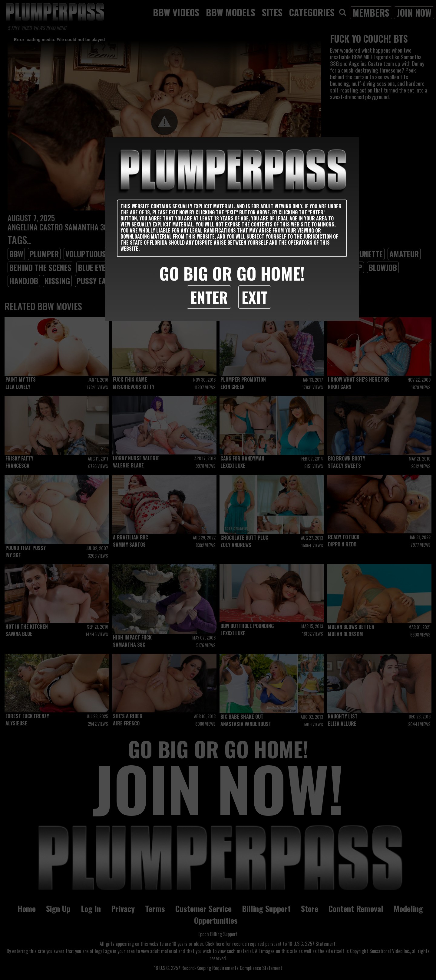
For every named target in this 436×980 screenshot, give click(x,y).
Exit (255, 297)
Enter (209, 297)
